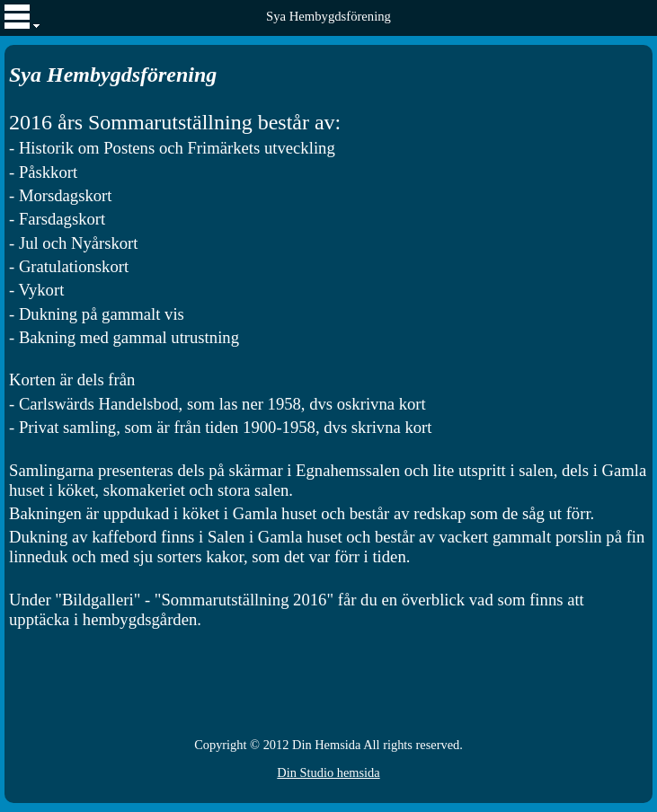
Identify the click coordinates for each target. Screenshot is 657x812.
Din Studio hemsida (328, 772)
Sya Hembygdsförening (328, 16)
